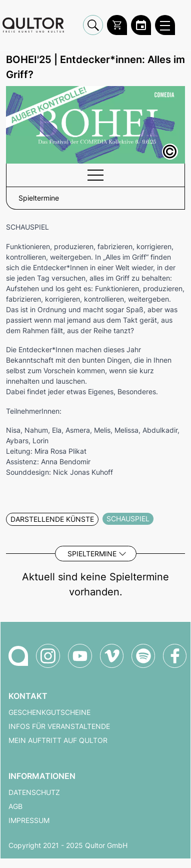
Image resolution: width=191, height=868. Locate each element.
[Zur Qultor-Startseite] (18, 656)
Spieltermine (92, 554)
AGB (15, 806)
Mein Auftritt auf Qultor (58, 740)
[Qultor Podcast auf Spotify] (143, 656)
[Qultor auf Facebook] (175, 656)
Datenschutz (34, 792)
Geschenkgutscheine (49, 712)
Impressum (29, 820)
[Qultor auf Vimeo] (112, 656)
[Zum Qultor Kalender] (141, 25)
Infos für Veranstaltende (59, 726)
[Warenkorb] (117, 25)
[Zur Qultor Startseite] (33, 25)
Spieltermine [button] (39, 198)
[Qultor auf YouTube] (80, 656)
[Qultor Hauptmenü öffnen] (165, 25)
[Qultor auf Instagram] (48, 656)
